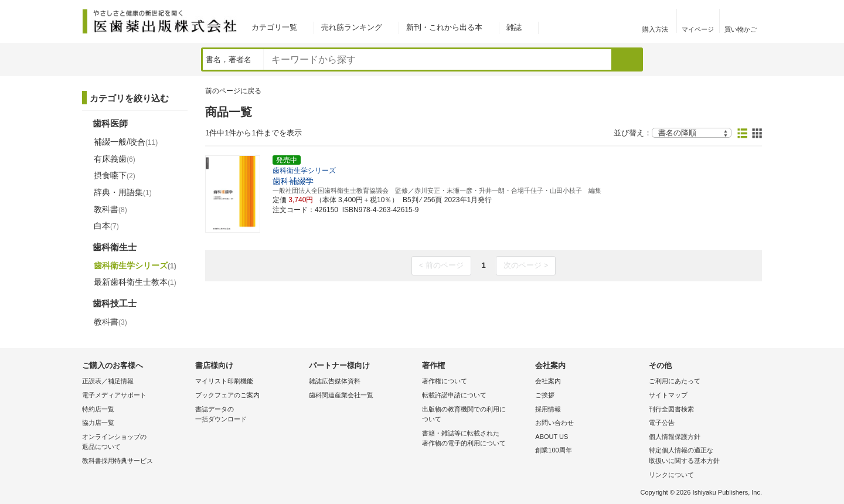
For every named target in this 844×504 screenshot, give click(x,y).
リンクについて (671, 475)
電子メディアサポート (114, 395)
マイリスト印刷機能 (224, 381)
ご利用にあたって (675, 381)
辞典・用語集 (123, 192)
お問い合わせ (554, 423)
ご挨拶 (545, 395)
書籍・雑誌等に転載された (476, 439)
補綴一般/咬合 (126, 142)
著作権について (445, 381)
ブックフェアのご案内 (227, 395)
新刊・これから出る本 (444, 27)
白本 (106, 226)
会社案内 (548, 381)
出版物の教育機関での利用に (476, 415)
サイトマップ (668, 395)
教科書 (110, 209)
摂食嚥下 (115, 175)
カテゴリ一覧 (274, 27)
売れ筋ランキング (352, 27)
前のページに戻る (233, 91)
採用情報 (548, 409)
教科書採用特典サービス (118, 461)
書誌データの (249, 415)
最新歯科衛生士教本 (135, 282)
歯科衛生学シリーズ (135, 265)
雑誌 (514, 27)
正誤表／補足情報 (108, 381)
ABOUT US (552, 437)
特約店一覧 (98, 409)
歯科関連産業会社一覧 (341, 395)
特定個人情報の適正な (702, 456)
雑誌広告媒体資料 (335, 381)
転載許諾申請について (454, 395)
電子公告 (662, 423)
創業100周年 (553, 450)
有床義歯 (115, 159)
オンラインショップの (136, 443)
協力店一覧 (98, 423)
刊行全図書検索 (671, 409)
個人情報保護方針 (675, 437)
